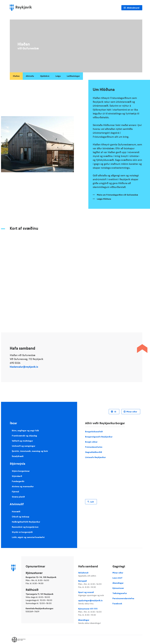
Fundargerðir (18, 481)
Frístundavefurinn (94, 447)
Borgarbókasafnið (94, 432)
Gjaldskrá (45, 76)
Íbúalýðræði (18, 456)
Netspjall (93, 584)
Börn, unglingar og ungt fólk (25, 430)
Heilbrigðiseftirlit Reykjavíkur (26, 522)
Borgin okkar (91, 442)
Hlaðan (16, 76)
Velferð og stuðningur (22, 441)
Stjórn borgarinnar (21, 471)
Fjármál (15, 492)
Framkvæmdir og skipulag (24, 436)
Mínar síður (132, 412)
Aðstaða (30, 76)
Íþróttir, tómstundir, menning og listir (30, 451)
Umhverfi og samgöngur (24, 446)
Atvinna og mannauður (23, 486)
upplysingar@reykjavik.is (93, 602)
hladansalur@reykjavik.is (24, 367)
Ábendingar (93, 622)
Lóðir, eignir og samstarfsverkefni (28, 537)
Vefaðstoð (93, 574)
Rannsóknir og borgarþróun (25, 527)
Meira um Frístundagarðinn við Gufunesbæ (117, 195)
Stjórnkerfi (17, 476)
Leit (92, 502)
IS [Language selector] (115, 412)
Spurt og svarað (93, 594)
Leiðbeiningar (73, 76)
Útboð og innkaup (21, 517)
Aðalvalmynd (133, 8)
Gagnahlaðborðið (94, 452)
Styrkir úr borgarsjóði (22, 532)
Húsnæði (16, 511)
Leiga (58, 76)
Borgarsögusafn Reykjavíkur (99, 437)
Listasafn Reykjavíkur (95, 457)
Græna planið (18, 497)
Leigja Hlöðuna (104, 199)
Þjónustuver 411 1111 (93, 612)
